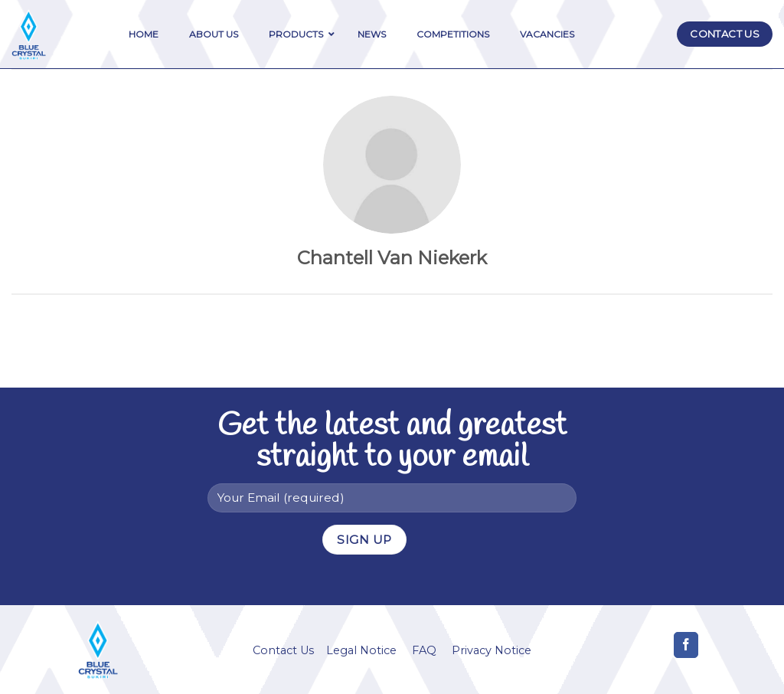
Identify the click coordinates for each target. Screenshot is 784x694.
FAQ (424, 650)
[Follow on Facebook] (686, 645)
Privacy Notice (492, 650)
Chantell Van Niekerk (392, 258)
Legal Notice (361, 650)
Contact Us (283, 650)
